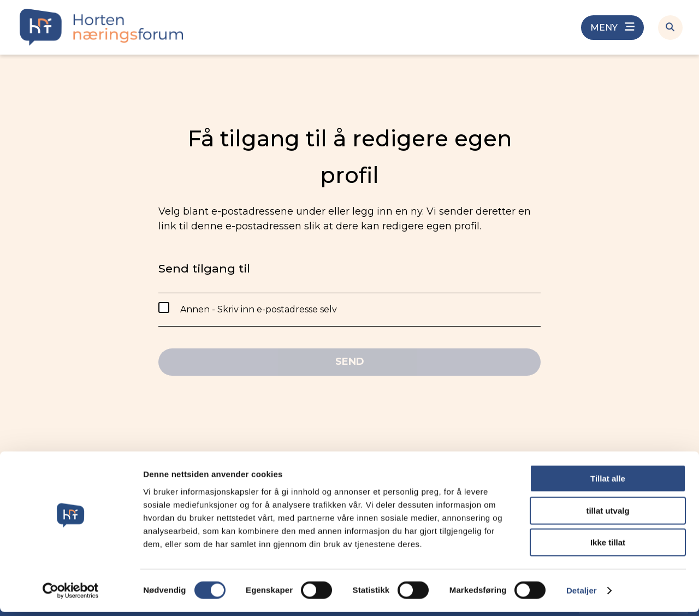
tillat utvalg (608, 515)
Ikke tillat (608, 546)
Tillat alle (608, 482)
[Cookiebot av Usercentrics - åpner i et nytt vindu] (71, 595)
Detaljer (582, 594)
